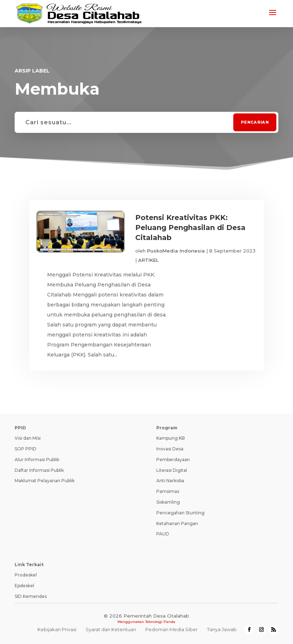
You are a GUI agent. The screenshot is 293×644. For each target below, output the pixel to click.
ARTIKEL (148, 260)
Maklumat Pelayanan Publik (45, 481)
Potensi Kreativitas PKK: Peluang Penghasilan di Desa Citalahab (190, 228)
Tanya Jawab (222, 629)
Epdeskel (24, 586)
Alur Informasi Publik (37, 460)
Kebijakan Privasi (57, 629)
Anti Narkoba (170, 481)
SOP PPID (26, 449)
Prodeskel (26, 575)
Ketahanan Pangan (177, 523)
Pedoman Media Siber (171, 629)
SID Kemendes (31, 596)
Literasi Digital (172, 470)
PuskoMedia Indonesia (176, 251)
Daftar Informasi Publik (39, 470)
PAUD (163, 534)
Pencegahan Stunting (180, 513)
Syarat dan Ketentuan (111, 629)
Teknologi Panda (160, 622)
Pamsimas (168, 491)
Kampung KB (171, 438)
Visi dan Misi (28, 438)
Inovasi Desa (170, 449)
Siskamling (168, 502)
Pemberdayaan (173, 460)
